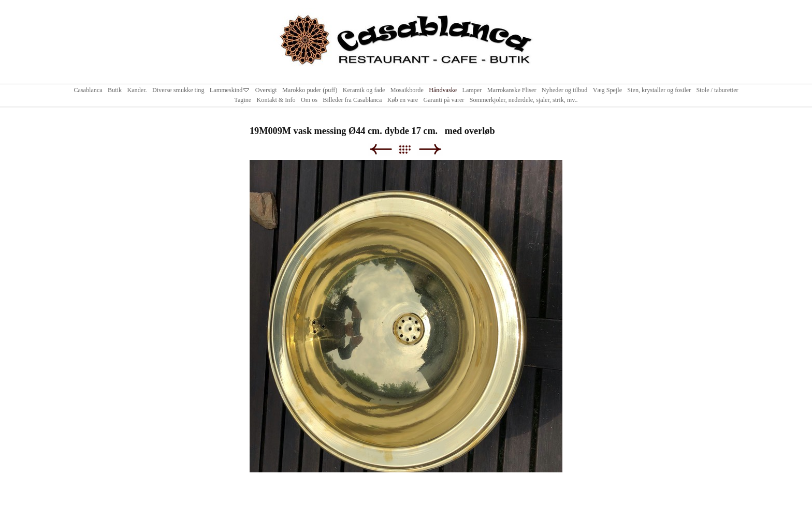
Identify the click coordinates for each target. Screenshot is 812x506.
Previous (380, 149)
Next (430, 149)
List (410, 149)
